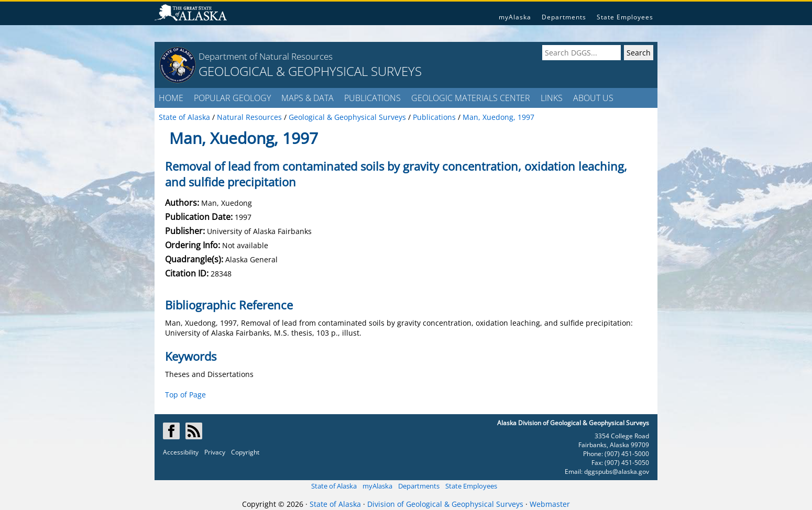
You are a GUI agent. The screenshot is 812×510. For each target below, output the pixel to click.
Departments (564, 17)
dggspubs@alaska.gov (617, 472)
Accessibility (181, 452)
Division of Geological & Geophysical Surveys (445, 504)
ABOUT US (593, 98)
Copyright (245, 452)
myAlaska (515, 17)
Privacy (215, 452)
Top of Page (185, 395)
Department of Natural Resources (266, 56)
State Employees (625, 17)
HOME (171, 98)
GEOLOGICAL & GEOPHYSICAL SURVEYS (310, 71)
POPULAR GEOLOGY (232, 98)
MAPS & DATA (308, 98)
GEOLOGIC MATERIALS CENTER (471, 98)
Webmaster (550, 504)
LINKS (552, 98)
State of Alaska (334, 486)
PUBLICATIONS (372, 98)
